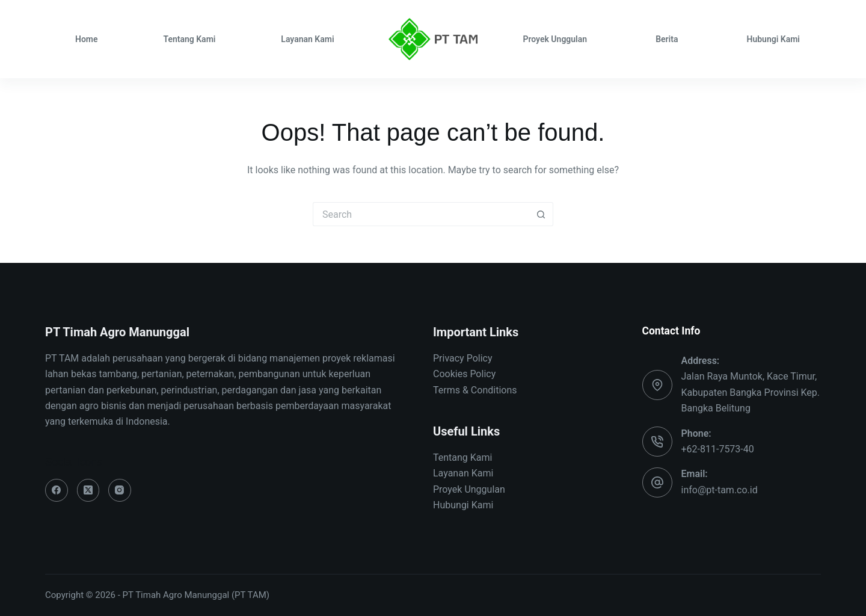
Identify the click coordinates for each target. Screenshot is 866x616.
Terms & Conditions (475, 390)
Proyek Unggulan (555, 39)
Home (87, 39)
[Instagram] (120, 490)
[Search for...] (421, 214)
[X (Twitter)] (88, 490)
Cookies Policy (464, 374)
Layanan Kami (307, 39)
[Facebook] (57, 490)
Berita (667, 39)
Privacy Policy (463, 358)
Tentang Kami (189, 39)
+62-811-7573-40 (718, 449)
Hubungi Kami (773, 39)
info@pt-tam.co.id (720, 490)
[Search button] (541, 214)
